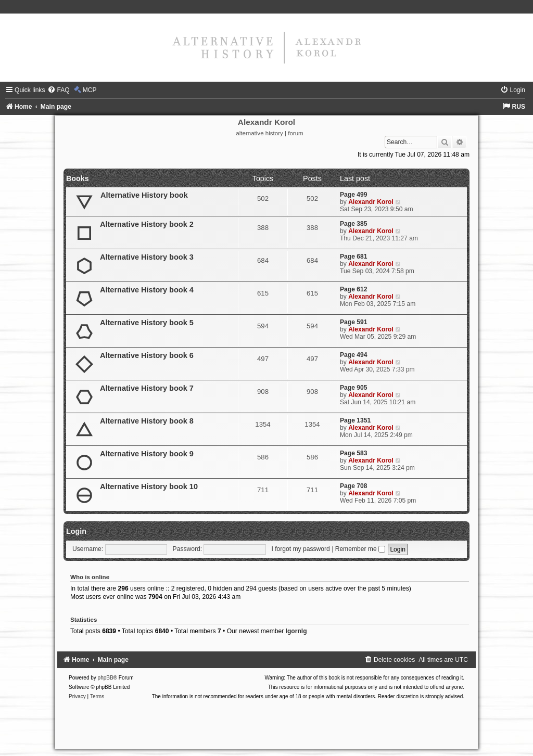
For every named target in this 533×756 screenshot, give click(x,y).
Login (76, 531)
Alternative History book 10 (149, 486)
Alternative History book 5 (147, 323)
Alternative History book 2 (147, 224)
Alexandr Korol (371, 202)
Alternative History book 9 (147, 454)
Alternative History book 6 (147, 355)
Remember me (360, 549)
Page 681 (353, 257)
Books (78, 178)
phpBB (106, 678)
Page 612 (353, 289)
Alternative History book (144, 195)
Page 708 (353, 486)
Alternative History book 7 (147, 388)
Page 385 (353, 224)
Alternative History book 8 (147, 421)
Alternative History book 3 (147, 257)
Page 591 (353, 322)
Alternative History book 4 (147, 290)
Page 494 (353, 355)
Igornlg (296, 631)
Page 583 (353, 453)
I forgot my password (301, 549)
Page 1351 (355, 420)
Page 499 (353, 195)
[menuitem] (58, 90)
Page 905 (353, 388)
